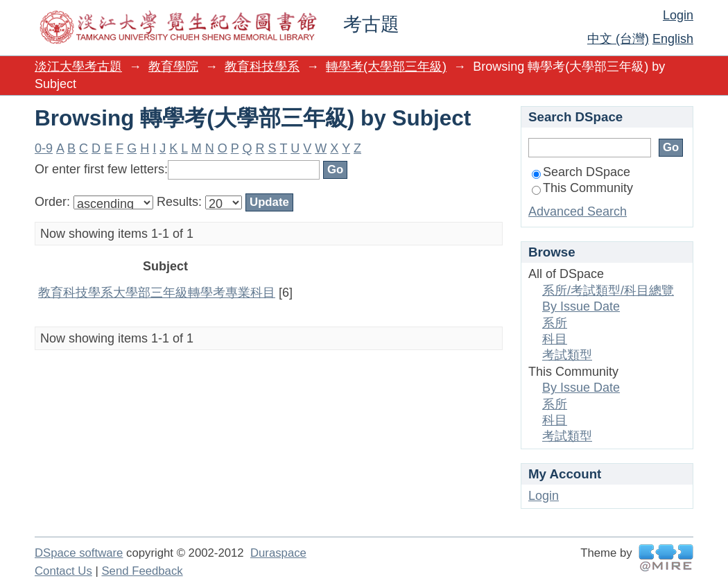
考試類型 (567, 355)
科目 (555, 339)
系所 (555, 323)
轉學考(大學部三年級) (386, 67)
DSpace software (79, 553)
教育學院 (173, 67)
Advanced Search (578, 211)
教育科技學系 (262, 67)
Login (678, 15)
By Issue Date (581, 306)
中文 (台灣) (618, 39)
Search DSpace (581, 172)
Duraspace (278, 553)
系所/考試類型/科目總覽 (608, 290)
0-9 (44, 148)
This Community (582, 188)
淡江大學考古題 (78, 67)
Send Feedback (142, 571)
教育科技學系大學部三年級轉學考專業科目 (157, 293)
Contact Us (63, 571)
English (673, 39)
